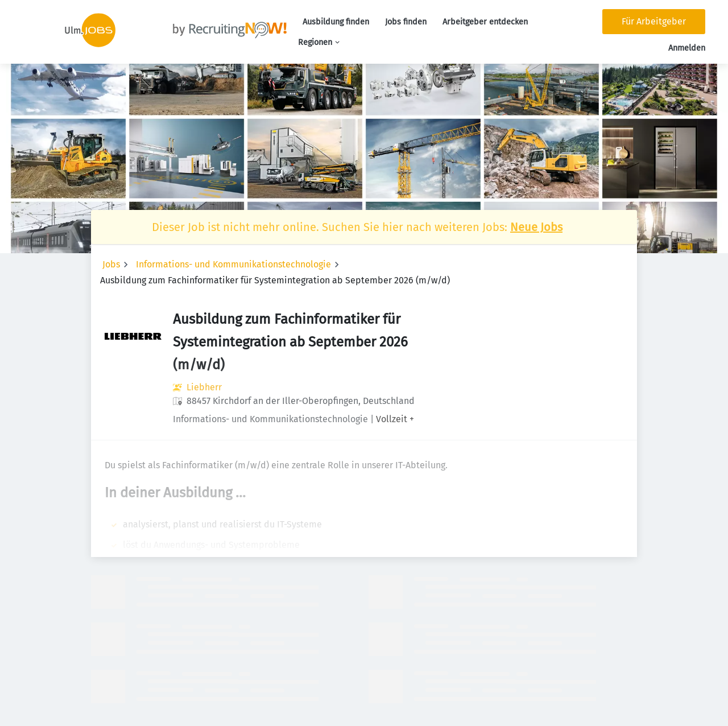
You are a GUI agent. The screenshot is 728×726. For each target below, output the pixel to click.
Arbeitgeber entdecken (485, 22)
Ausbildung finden (336, 22)
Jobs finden (406, 22)
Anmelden (687, 48)
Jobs (111, 264)
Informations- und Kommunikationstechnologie (233, 264)
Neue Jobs (536, 227)
